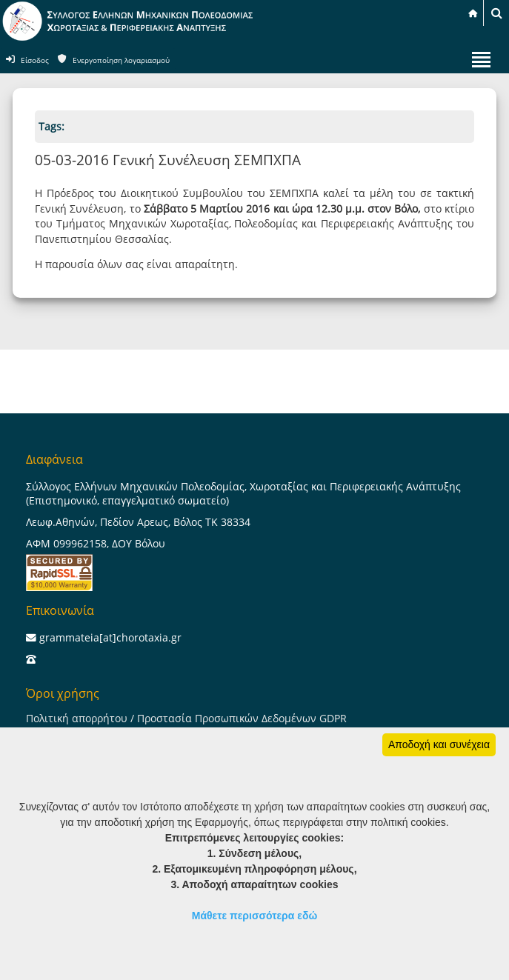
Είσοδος (35, 60)
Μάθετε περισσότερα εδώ (255, 916)
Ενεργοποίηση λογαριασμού (121, 60)
